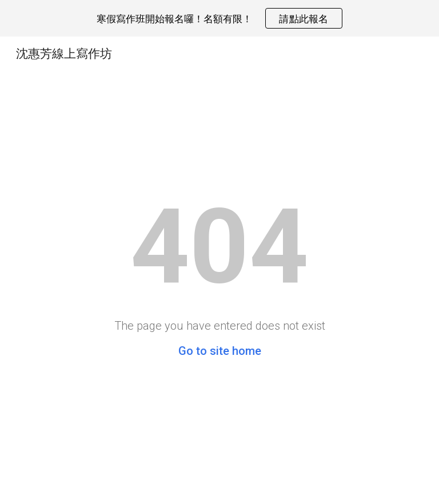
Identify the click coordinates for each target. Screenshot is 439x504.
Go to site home (220, 351)
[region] (219, 18)
